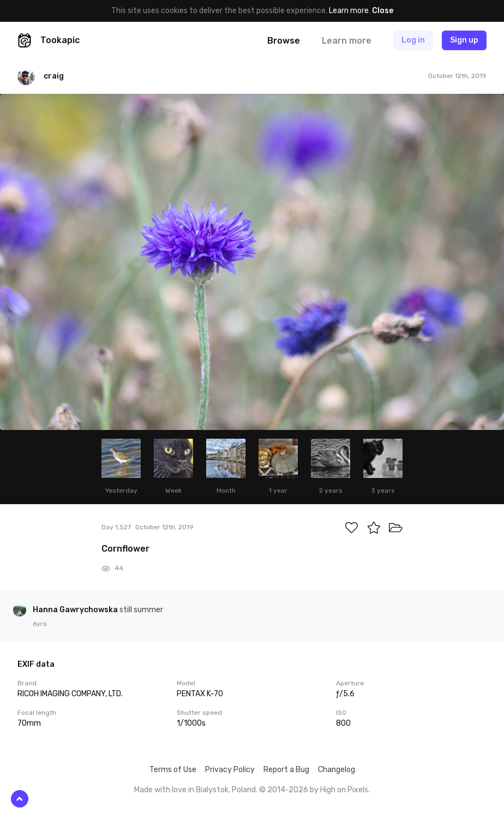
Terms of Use (173, 770)
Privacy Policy (230, 770)
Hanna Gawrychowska (76, 610)
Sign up (464, 40)
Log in (413, 40)
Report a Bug (286, 770)
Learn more (349, 11)
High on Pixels (344, 790)
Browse (284, 41)
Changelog (337, 770)
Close (383, 11)
